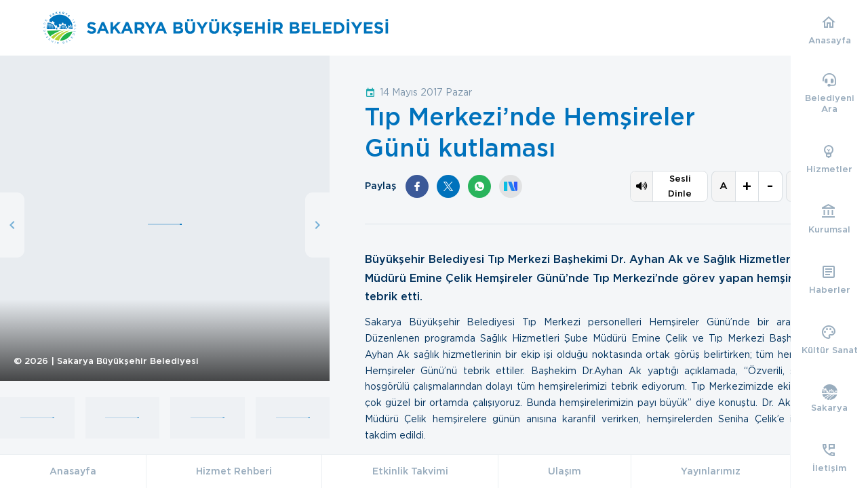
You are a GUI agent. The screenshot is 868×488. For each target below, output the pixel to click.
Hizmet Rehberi (234, 471)
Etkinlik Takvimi (410, 471)
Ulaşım (565, 471)
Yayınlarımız (711, 471)
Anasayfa (73, 471)
